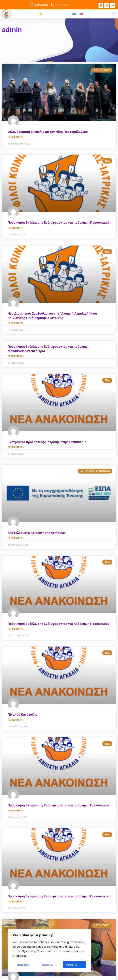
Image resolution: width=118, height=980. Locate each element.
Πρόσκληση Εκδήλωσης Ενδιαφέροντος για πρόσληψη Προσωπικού (59, 223)
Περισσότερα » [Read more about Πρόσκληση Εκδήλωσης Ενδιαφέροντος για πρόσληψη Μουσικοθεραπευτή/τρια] (16, 357)
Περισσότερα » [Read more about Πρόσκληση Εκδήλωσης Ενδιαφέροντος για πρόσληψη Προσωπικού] (16, 228)
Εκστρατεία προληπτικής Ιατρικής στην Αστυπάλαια (47, 443)
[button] (41, 14)
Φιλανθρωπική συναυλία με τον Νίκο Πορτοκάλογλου (48, 132)
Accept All (72, 965)
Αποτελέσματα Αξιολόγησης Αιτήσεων (37, 534)
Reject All (48, 965)
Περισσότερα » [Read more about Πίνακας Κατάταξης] (16, 722)
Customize (23, 965)
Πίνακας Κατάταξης (22, 716)
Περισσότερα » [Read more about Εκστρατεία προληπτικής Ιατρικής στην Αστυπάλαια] (16, 448)
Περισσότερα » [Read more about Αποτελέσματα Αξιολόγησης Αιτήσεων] (16, 539)
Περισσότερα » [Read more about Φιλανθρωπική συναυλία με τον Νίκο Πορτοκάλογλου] (16, 137)
